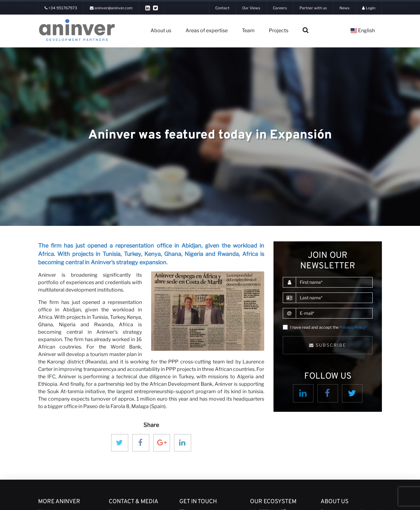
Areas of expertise (207, 31)
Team (248, 31)
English (363, 31)
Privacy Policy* (353, 327)
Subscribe (328, 345)
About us (161, 31)
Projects (279, 31)
